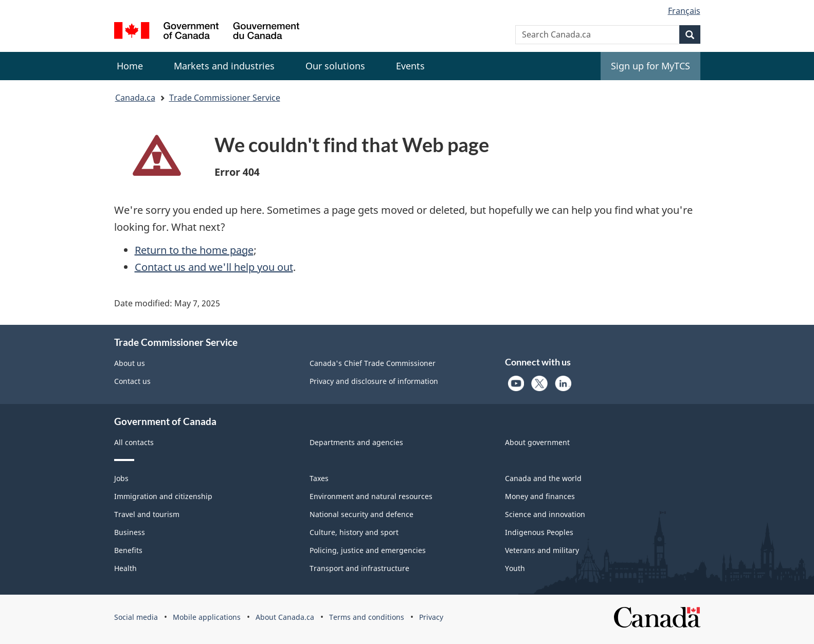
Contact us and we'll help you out (214, 267)
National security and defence (361, 514)
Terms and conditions (367, 617)
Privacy (431, 617)
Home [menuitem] (130, 66)
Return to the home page (194, 250)
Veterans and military (542, 550)
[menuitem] (224, 66)
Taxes (319, 478)
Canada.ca (135, 98)
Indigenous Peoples (539, 532)
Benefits (128, 550)
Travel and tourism (147, 514)
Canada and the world (543, 478)
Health (125, 568)
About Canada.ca (285, 617)
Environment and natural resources (371, 496)
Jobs (121, 478)
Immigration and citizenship (163, 496)
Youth (515, 568)
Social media (136, 617)
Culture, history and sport (354, 532)
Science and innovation (545, 514)
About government (537, 442)
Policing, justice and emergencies (368, 550)
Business (130, 532)
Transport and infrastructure (359, 568)
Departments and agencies (356, 442)
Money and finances (540, 496)
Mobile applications (207, 617)
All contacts (134, 442)
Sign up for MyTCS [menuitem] (650, 66)
